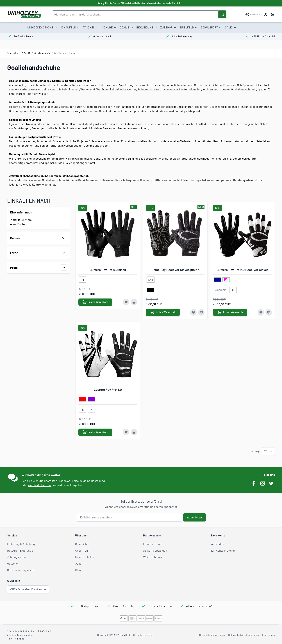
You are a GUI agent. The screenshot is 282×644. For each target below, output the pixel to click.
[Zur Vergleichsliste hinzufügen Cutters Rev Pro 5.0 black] (134, 302)
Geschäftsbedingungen (212, 635)
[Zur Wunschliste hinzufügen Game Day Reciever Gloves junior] (193, 312)
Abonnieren (195, 517)
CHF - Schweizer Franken (29, 589)
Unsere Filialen (85, 557)
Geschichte (82, 544)
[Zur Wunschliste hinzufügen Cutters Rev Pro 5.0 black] (126, 302)
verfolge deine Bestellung (88, 481)
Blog (78, 570)
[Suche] (222, 14)
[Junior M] (221, 289)
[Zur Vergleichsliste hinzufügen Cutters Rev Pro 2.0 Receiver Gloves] (269, 312)
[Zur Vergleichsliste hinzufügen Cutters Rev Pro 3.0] (134, 432)
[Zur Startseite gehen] (24, 14)
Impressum (269, 635)
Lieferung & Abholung (21, 544)
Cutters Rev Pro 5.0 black (108, 270)
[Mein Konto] (265, 14)
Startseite (13, 53)
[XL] (233, 289)
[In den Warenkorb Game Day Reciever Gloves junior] (163, 312)
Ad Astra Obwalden (155, 550)
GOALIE (26, 53)
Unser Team (83, 550)
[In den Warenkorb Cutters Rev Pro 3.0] (95, 432)
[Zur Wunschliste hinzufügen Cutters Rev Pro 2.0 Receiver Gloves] (261, 312)
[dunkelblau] (217, 280)
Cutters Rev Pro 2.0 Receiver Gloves (243, 270)
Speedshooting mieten (22, 570)
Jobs (78, 563)
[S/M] (151, 279)
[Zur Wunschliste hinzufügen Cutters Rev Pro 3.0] (126, 432)
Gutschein (14, 563)
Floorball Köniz (153, 544)
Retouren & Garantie (20, 550)
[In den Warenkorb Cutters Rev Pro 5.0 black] (95, 302)
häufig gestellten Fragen (51, 481)
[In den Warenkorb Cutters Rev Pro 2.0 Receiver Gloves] (230, 312)
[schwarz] (150, 290)
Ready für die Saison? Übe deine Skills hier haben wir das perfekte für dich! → (141, 3)
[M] (83, 279)
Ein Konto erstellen (223, 550)
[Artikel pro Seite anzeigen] (268, 451)
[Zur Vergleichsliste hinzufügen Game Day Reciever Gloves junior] (201, 312)
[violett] (91, 400)
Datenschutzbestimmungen (244, 635)
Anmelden (218, 544)
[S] (83, 409)
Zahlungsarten (16, 557)
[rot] (83, 400)
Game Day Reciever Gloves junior (175, 270)
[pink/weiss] (226, 280)
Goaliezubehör (42, 53)
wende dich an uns (40, 485)
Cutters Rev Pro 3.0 (108, 389)
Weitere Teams (153, 557)
